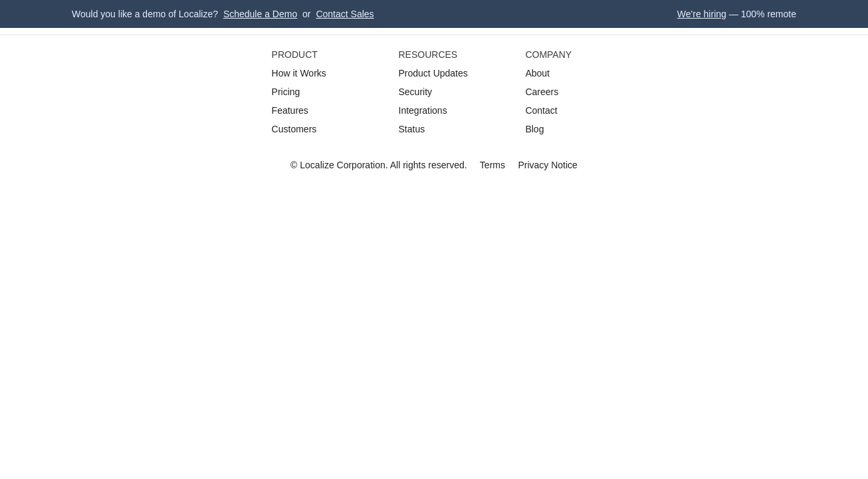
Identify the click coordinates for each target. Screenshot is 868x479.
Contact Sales (345, 14)
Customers (294, 129)
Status (412, 129)
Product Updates (433, 73)
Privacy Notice (547, 165)
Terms (492, 165)
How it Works (299, 73)
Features (290, 110)
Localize (317, 165)
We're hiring (702, 14)
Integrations (423, 110)
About (537, 73)
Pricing (286, 92)
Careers (542, 92)
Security (416, 92)
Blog (534, 129)
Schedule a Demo (260, 14)
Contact (541, 110)
